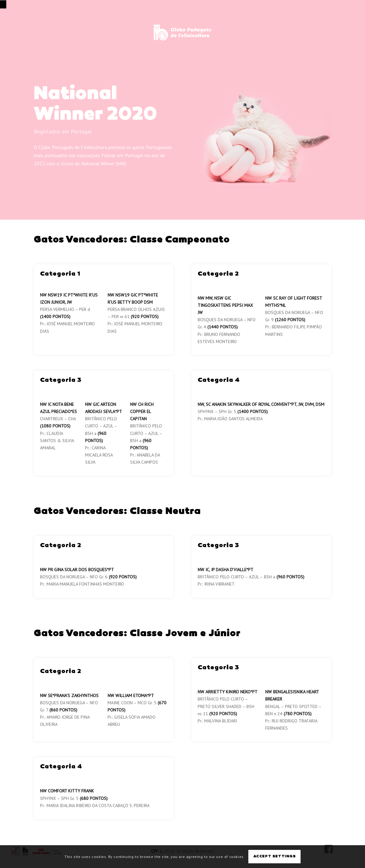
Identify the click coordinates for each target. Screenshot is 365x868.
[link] (3, 4)
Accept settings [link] (275, 856)
